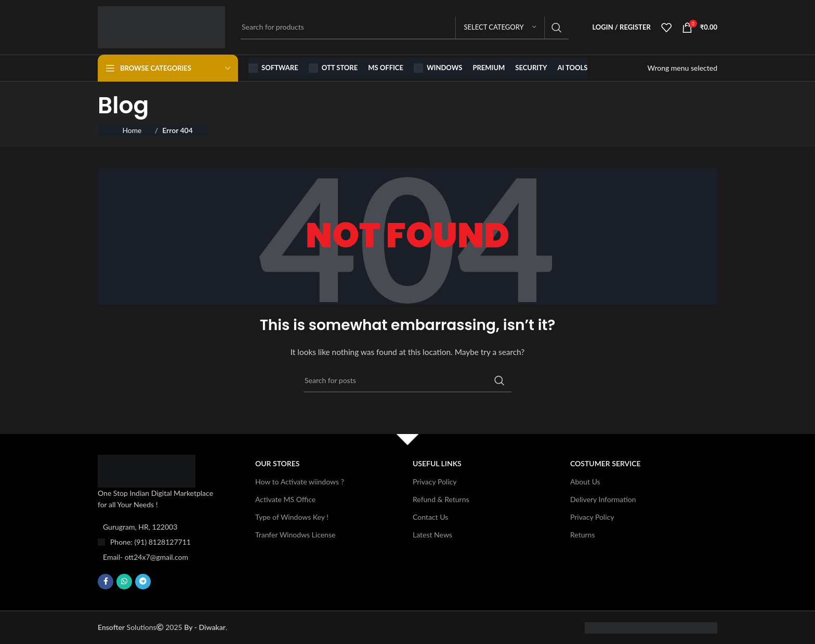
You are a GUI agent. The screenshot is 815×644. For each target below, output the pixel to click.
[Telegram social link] (143, 582)
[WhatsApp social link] (124, 582)
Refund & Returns (441, 499)
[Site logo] (161, 26)
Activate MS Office (285, 499)
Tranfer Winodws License (295, 535)
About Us (585, 482)
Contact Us (430, 517)
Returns (582, 535)
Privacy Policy (435, 482)
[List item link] (160, 542)
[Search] (405, 28)
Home (132, 130)
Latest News (432, 535)
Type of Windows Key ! (292, 517)
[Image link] (147, 470)
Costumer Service (606, 463)
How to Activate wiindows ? (300, 482)
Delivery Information (603, 499)
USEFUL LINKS (437, 463)
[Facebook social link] (106, 582)
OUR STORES (277, 463)
